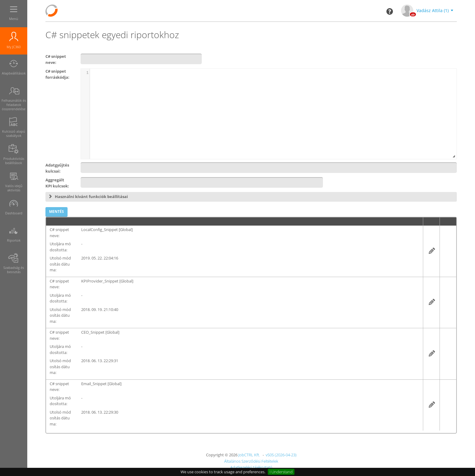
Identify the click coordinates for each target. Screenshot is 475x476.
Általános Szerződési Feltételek (251, 461)
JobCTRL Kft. (249, 455)
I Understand (281, 472)
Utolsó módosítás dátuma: (60, 264)
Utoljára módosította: (60, 247)
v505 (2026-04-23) (281, 455)
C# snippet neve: (59, 233)
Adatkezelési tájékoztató (251, 467)
